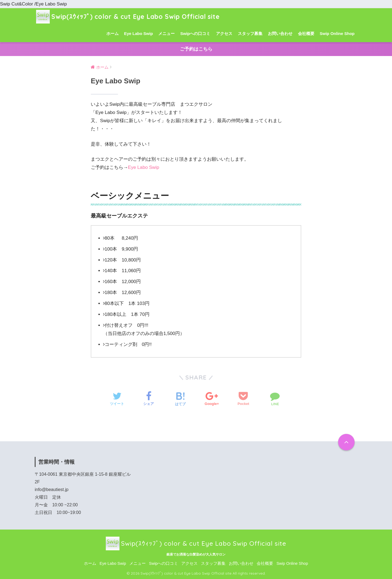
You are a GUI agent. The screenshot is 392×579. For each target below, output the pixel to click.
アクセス (224, 33)
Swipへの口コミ (195, 33)
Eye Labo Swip (139, 33)
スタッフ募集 (250, 33)
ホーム (112, 33)
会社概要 (306, 33)
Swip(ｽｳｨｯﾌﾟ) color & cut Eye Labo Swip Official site (128, 17)
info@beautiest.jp (52, 490)
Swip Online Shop (337, 33)
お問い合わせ (280, 33)
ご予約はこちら (196, 49)
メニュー (166, 33)
